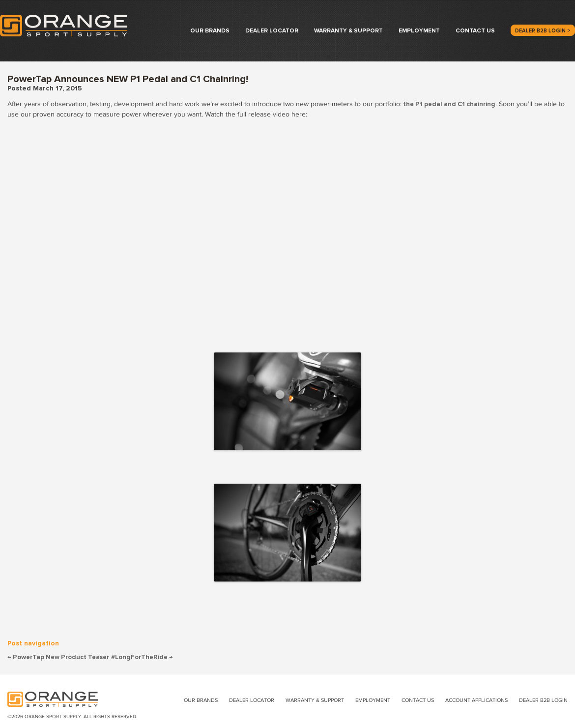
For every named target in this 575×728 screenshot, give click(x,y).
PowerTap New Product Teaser (58, 657)
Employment (419, 31)
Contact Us (475, 31)
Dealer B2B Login (543, 700)
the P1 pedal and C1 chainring (448, 104)
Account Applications (476, 700)
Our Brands (210, 31)
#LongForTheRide (142, 657)
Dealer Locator (272, 31)
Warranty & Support (348, 31)
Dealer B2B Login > (543, 31)
